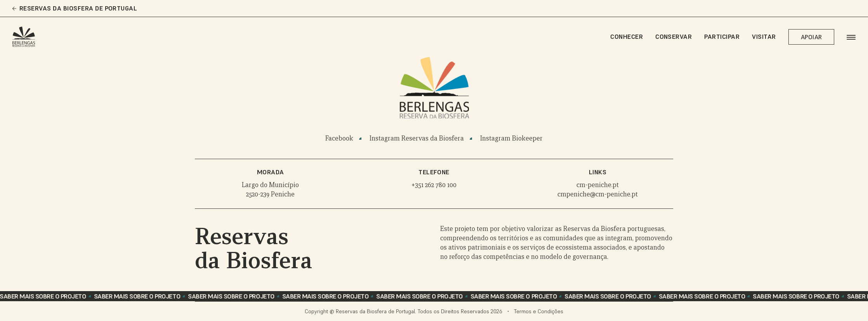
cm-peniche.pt (598, 185)
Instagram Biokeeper (511, 138)
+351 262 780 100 (434, 185)
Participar (722, 36)
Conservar (674, 36)
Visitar (764, 36)
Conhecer (627, 36)
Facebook (339, 138)
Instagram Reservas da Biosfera (417, 138)
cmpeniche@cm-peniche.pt (598, 194)
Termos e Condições (539, 311)
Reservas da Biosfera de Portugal (75, 8)
